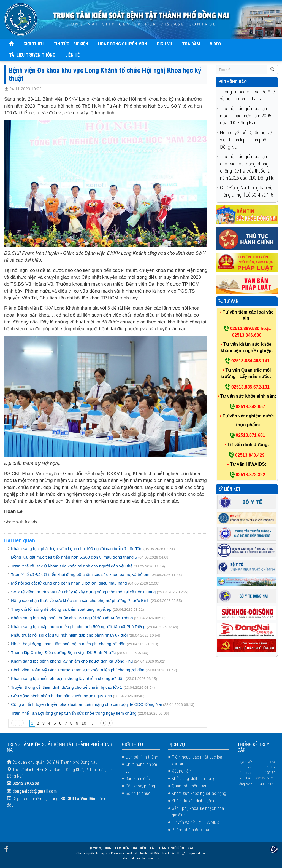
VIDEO (215, 44)
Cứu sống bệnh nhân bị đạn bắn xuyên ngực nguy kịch (61, 696)
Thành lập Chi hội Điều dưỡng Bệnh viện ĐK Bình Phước (63, 653)
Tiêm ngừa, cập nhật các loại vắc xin (197, 760)
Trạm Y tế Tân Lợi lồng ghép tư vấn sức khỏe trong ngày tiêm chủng (74, 713)
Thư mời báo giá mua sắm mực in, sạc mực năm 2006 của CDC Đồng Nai (246, 116)
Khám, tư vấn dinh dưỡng (194, 801)
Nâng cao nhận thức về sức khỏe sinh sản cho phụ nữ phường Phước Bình (80, 600)
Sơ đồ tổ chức (138, 793)
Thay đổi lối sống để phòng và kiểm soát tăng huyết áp (61, 609)
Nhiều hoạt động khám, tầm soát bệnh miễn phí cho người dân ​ (69, 644)
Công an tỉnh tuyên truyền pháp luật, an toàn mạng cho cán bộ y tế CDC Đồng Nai (86, 704)
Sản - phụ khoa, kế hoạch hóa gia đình (198, 812)
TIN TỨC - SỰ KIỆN (71, 44)
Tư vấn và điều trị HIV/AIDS (195, 822)
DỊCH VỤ (165, 44)
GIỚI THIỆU (33, 44)
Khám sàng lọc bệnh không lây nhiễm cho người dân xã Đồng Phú (72, 661)
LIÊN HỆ (72, 55)
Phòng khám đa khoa (190, 830)
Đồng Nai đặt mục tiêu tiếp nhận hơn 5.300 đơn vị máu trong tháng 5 (74, 557)
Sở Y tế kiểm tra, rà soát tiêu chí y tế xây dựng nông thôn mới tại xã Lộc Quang (83, 592)
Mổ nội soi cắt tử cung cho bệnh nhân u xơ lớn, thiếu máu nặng (69, 583)
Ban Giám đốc (138, 779)
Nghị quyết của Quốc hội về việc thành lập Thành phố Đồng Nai (246, 140)
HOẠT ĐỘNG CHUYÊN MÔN (123, 44)
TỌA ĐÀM (191, 44)
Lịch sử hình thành (142, 757)
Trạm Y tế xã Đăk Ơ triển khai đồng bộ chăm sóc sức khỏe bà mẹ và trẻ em (80, 574)
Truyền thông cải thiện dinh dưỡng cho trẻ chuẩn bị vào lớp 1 (67, 687)
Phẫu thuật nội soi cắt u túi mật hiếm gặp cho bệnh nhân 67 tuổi (69, 635)
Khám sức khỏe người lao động (199, 793)
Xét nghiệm (182, 771)
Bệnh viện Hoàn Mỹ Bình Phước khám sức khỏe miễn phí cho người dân (78, 670)
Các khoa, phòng (140, 786)
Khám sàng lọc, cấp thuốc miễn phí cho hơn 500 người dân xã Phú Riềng (78, 627)
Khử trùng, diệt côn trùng (194, 779)
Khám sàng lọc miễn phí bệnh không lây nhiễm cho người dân (68, 678)
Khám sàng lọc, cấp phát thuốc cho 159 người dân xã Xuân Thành (72, 618)
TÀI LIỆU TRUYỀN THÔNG (32, 55)
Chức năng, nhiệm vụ (141, 768)
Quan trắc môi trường (191, 786)
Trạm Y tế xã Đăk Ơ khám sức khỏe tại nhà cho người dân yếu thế (72, 566)
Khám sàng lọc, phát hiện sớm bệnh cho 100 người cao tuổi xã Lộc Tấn (77, 549)
